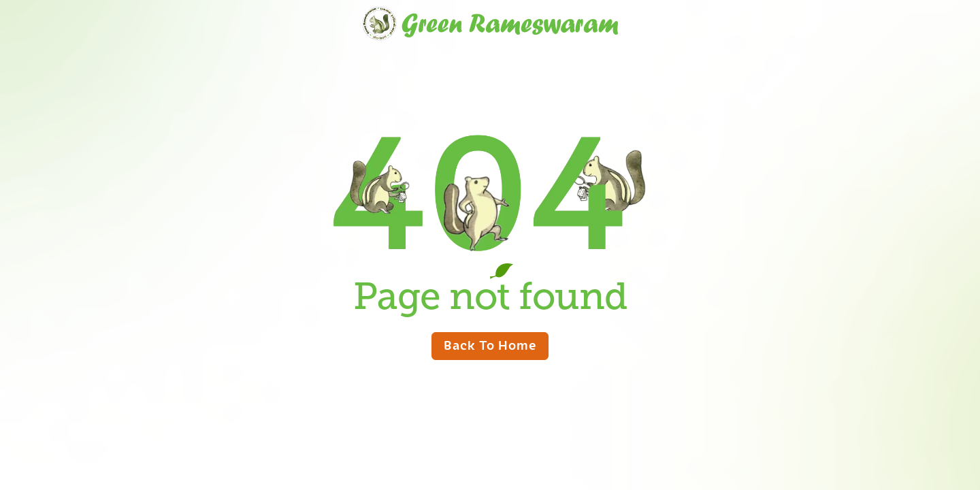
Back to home (490, 344)
